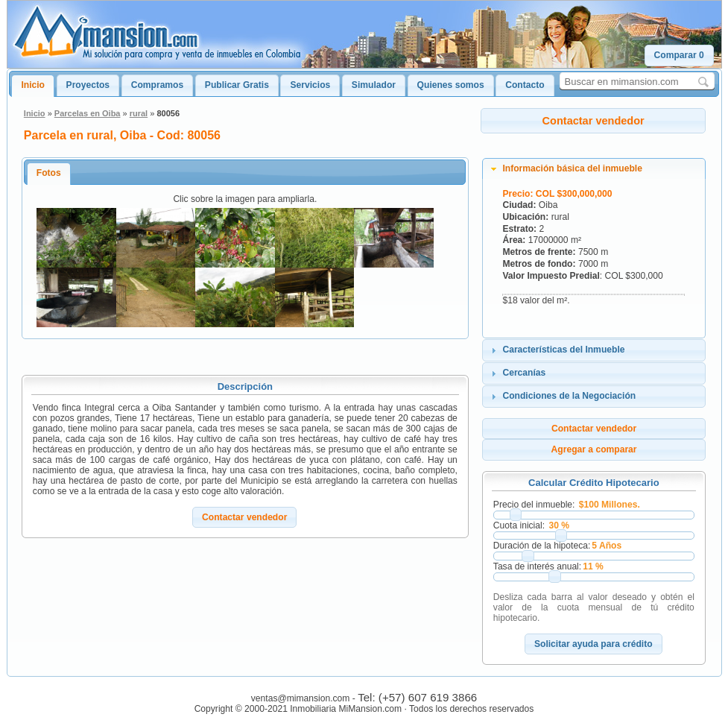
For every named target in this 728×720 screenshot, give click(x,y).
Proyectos (88, 85)
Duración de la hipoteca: (542, 546)
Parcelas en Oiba (88, 113)
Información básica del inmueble (572, 168)
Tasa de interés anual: (537, 566)
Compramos (158, 85)
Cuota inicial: (519, 525)
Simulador (374, 85)
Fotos (49, 173)
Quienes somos (451, 85)
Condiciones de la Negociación (569, 396)
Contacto (525, 85)
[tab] (594, 169)
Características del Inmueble (563, 350)
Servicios (310, 85)
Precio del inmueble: (534, 505)
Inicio (33, 85)
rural (139, 113)
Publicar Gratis (237, 85)
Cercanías (524, 373)
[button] (679, 56)
